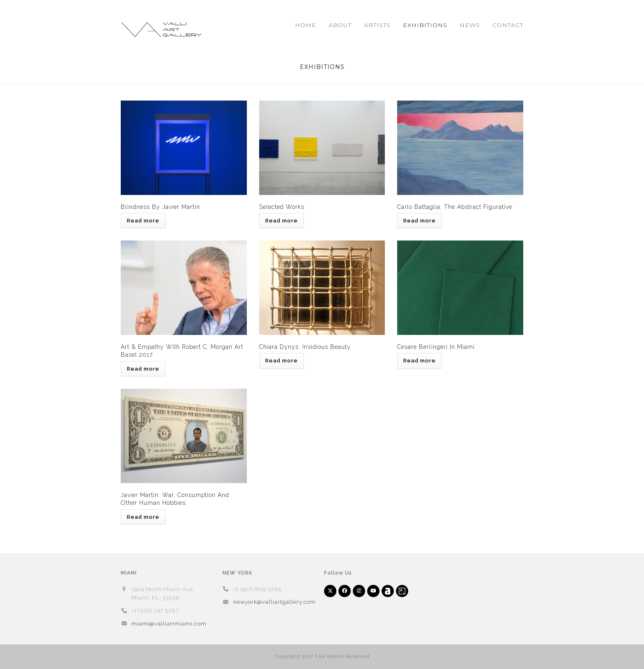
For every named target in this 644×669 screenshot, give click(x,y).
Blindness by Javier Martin (160, 207)
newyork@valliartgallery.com (275, 602)
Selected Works (282, 207)
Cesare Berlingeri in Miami (436, 347)
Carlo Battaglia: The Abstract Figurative (455, 207)
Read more (143, 221)
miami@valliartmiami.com (169, 624)
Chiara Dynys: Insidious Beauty (305, 347)
